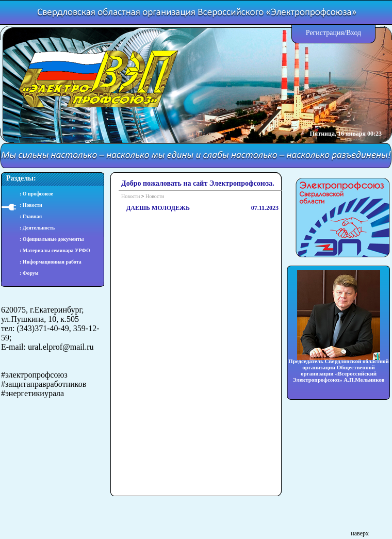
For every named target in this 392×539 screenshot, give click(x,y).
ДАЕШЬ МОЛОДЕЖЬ (158, 208)
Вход (354, 33)
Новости (130, 196)
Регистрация (325, 33)
